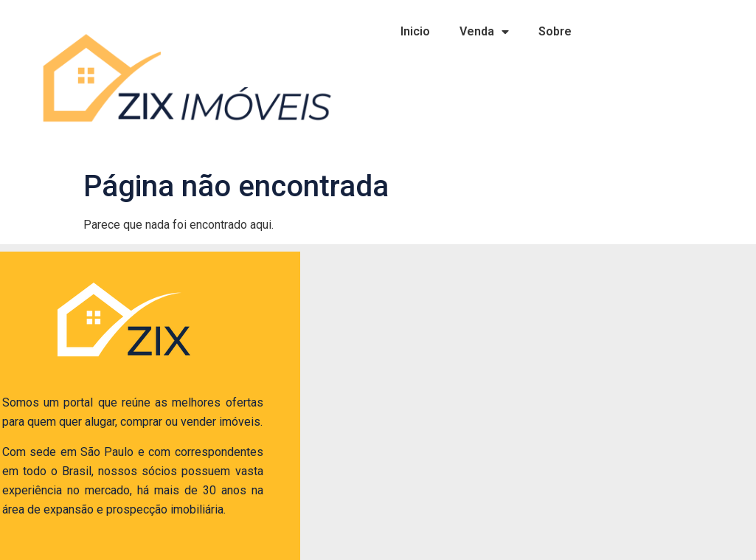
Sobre (555, 31)
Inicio (415, 31)
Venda (484, 32)
